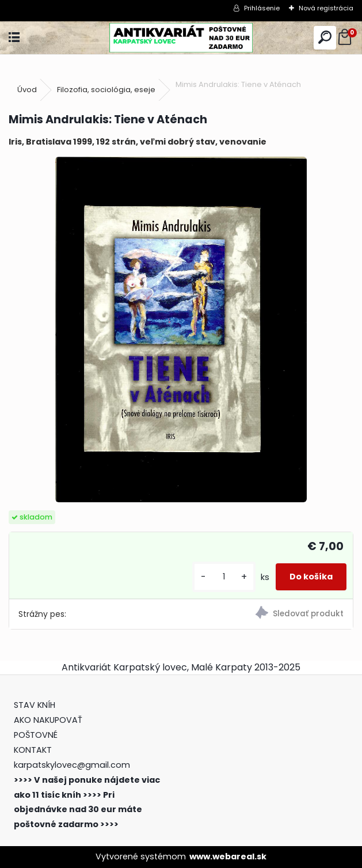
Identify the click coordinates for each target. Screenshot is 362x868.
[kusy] (224, 577)
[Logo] (181, 38)
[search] (325, 38)
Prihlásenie (262, 8)
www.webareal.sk (228, 856)
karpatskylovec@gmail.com (72, 765)
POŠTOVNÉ (36, 735)
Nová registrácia (326, 8)
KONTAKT (33, 750)
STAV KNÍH (36, 705)
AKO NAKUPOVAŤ (48, 720)
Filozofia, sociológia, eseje (106, 90)
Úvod (27, 90)
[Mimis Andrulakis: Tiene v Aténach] (181, 329)
